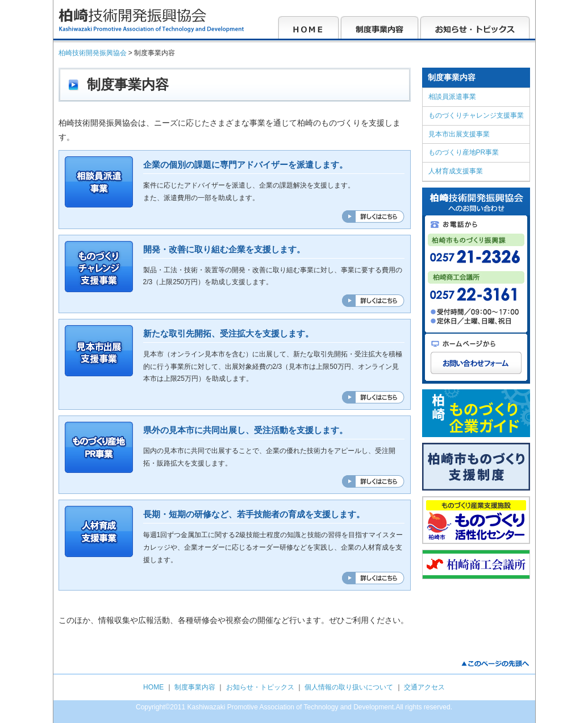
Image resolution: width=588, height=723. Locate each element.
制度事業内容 (195, 687)
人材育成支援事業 (456, 171)
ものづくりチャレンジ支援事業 (476, 115)
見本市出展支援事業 (459, 134)
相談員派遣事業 (452, 97)
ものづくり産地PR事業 (464, 152)
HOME (153, 687)
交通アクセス (424, 687)
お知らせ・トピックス (260, 687)
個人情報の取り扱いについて (349, 687)
